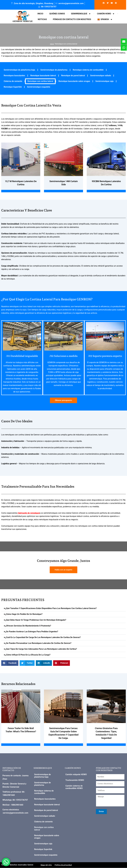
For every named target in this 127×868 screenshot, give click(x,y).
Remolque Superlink (13, 87)
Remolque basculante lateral (43, 76)
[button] (63, 608)
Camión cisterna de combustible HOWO (74, 787)
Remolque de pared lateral (73, 76)
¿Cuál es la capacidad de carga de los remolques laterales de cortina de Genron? (43, 637)
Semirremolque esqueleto (39, 87)
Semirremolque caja (104, 81)
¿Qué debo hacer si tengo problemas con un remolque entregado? (36, 620)
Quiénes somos (57, 14)
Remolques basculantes (14, 76)
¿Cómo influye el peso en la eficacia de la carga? (28, 655)
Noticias (42, 19)
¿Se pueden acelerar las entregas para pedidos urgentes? (32, 632)
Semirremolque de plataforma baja (19, 70)
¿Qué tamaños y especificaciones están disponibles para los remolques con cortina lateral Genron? (51, 608)
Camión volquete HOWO (76, 775)
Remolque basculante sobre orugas (74, 81)
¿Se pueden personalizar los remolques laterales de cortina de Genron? (38, 643)
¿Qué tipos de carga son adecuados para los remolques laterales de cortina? (41, 649)
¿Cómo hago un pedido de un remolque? (24, 614)
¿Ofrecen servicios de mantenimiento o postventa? (28, 626)
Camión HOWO (106, 14)
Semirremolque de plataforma (54, 70)
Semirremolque (81, 14)
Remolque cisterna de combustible (88, 70)
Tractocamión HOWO (75, 780)
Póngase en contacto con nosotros (72, 19)
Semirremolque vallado (101, 76)
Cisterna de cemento (13, 81)
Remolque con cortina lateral (40, 81)
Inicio (40, 14)
